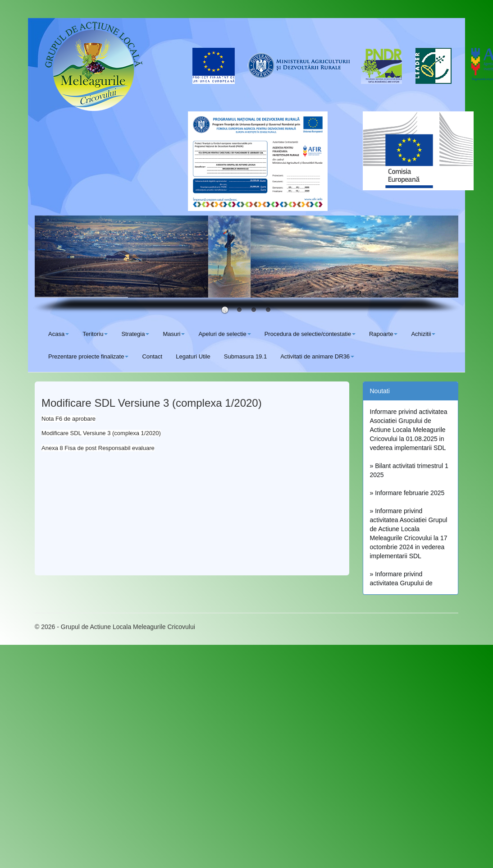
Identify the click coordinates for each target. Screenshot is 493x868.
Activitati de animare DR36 (317, 356)
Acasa (59, 334)
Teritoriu (95, 334)
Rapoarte (383, 334)
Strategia (135, 334)
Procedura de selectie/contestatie (310, 334)
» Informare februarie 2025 (407, 493)
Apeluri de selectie (224, 334)
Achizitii (423, 334)
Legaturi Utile (193, 356)
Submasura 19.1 (245, 356)
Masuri (174, 334)
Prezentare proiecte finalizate (88, 356)
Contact (152, 356)
